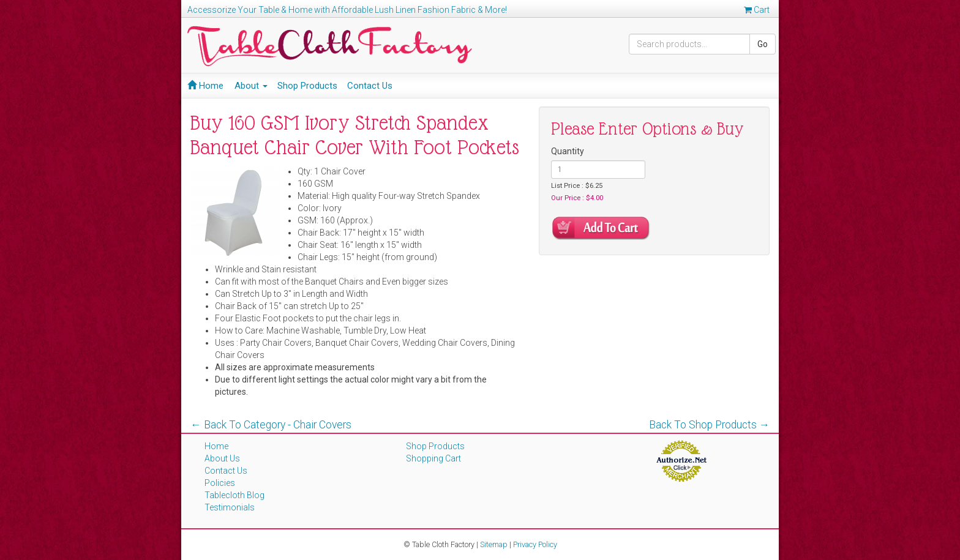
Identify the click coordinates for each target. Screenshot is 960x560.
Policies (220, 483)
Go (763, 44)
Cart (757, 10)
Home (205, 86)
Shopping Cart (433, 458)
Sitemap (494, 544)
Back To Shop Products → (710, 425)
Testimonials (230, 507)
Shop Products (307, 86)
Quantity (568, 151)
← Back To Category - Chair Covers (271, 425)
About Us (222, 458)
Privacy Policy (535, 544)
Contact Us (370, 86)
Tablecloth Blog (234, 495)
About (251, 86)
